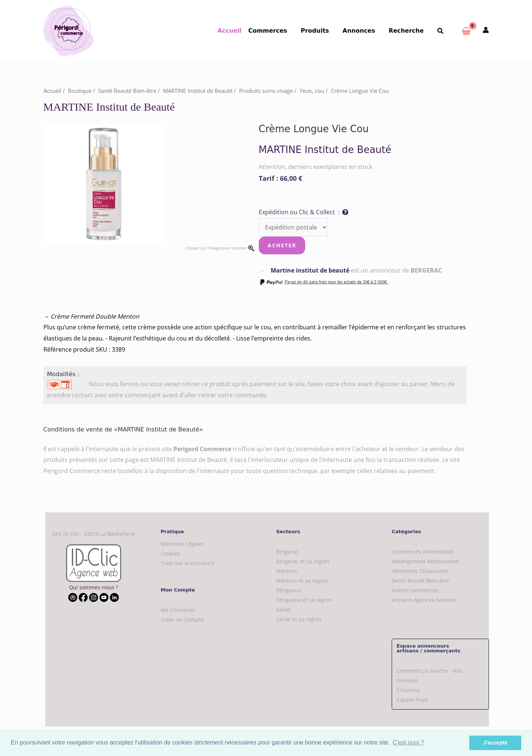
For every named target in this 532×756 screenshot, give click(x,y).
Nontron (287, 571)
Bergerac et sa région (303, 561)
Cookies (170, 553)
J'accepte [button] (495, 743)
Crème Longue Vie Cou (360, 91)
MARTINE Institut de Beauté (198, 91)
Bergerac (287, 552)
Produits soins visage (266, 91)
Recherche (409, 31)
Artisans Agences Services (424, 600)
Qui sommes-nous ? (94, 587)
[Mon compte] (486, 30)
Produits (321, 31)
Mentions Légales (182, 544)
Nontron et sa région (302, 581)
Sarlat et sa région (299, 619)
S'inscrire (408, 690)
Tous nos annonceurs (187, 563)
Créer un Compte (182, 620)
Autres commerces (415, 590)
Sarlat (283, 610)
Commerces (276, 31)
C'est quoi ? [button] (408, 742)
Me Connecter (178, 610)
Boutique (80, 91)
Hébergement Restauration (425, 561)
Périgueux (289, 590)
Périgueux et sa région (304, 600)
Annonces (363, 31)
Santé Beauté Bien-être (127, 91)
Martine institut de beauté (310, 270)
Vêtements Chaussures (420, 571)
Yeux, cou (312, 91)
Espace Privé (412, 700)
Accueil (238, 31)
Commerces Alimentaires (423, 552)
